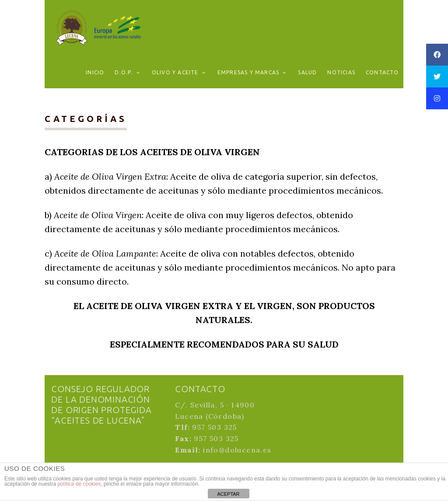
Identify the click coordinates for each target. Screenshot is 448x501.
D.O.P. (124, 72)
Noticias (341, 72)
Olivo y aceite (175, 72)
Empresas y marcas (248, 72)
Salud (307, 72)
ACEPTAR (228, 494)
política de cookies (79, 484)
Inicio (95, 72)
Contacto (382, 72)
